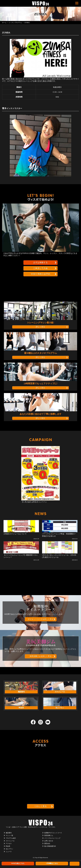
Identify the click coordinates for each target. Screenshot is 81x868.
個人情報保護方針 (50, 846)
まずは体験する (40, 262)
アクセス (9, 844)
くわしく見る (40, 806)
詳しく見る (40, 327)
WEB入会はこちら (18, 863)
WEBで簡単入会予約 (40, 274)
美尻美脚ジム (49, 835)
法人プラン (9, 849)
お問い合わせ (49, 841)
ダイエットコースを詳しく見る (41, 619)
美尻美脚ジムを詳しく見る (41, 656)
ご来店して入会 (40, 268)
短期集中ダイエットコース (53, 833)
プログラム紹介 (11, 838)
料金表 (8, 846)
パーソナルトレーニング (52, 838)
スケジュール (10, 841)
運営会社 (47, 844)
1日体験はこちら (52, 863)
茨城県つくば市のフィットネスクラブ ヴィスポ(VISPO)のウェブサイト (40, 3)
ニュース (9, 852)
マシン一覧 (9, 835)
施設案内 (9, 833)
